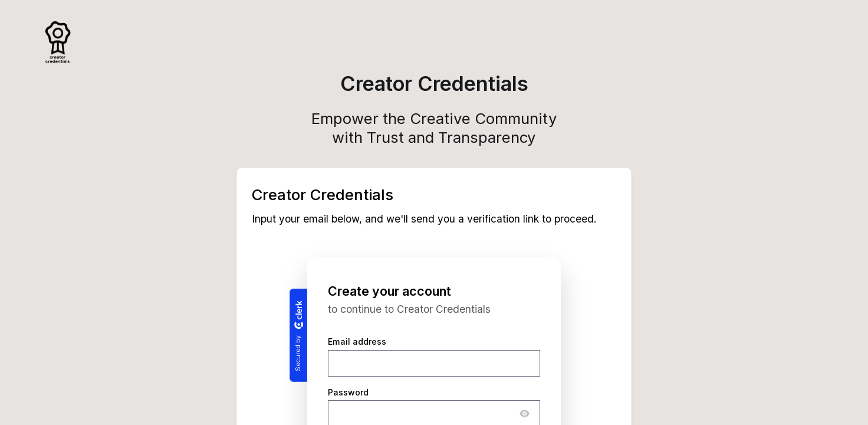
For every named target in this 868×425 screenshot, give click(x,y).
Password (348, 392)
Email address (357, 342)
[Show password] (525, 414)
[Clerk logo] (299, 315)
